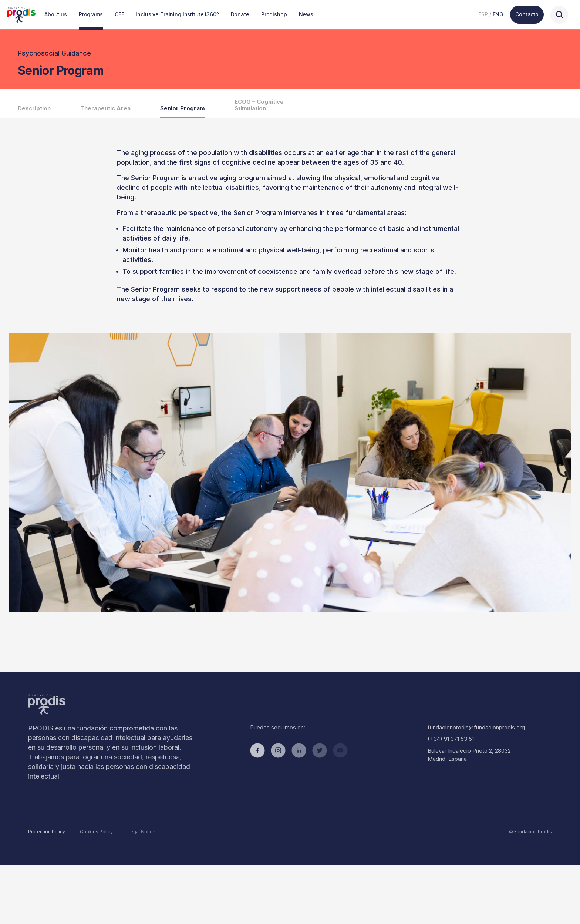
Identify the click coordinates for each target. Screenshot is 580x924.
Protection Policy (47, 832)
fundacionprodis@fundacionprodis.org (476, 727)
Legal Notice (141, 832)
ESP (483, 14)
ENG (498, 14)
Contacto (527, 14)
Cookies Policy (96, 832)
